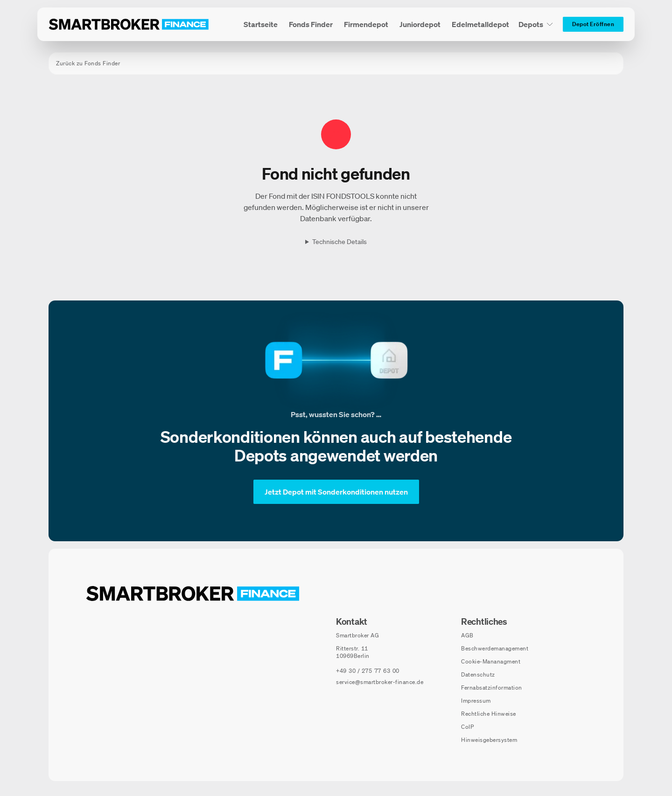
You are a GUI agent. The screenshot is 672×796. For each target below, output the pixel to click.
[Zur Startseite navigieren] (193, 594)
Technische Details (339, 242)
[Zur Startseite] (129, 24)
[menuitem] (261, 24)
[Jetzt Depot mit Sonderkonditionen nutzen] (336, 492)
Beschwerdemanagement (495, 648)
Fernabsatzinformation (492, 688)
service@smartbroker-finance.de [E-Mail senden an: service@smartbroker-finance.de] (380, 682)
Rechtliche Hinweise (489, 714)
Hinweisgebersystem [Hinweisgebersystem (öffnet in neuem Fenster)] (489, 740)
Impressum (476, 701)
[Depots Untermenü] (536, 24)
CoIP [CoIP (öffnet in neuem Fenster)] (467, 727)
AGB (467, 635)
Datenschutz (478, 674)
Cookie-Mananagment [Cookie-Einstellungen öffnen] (491, 661)
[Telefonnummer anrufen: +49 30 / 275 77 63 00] (368, 671)
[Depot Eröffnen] (593, 24)
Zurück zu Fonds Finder (88, 63)
